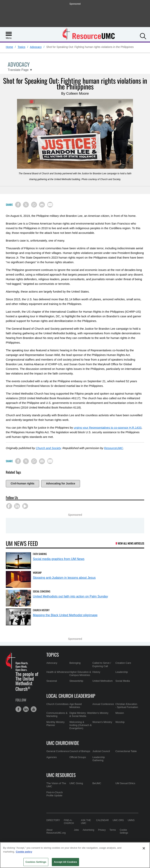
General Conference (58, 751)
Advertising (88, 830)
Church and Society (48, 448)
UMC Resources (61, 775)
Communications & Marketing (57, 714)
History (96, 672)
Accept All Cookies (66, 862)
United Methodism (103, 681)
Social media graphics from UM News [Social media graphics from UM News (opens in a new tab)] (59, 559)
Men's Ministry (100, 713)
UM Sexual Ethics (125, 783)
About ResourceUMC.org (56, 831)
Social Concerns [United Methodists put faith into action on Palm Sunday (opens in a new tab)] (42, 591)
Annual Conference (103, 704)
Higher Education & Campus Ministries (80, 674)
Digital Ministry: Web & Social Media (81, 714)
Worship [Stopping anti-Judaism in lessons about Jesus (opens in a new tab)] (37, 573)
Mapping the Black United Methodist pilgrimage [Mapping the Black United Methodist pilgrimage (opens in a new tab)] (65, 615)
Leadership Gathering (99, 759)
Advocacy (36, 47)
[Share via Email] (50, 205)
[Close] (144, 848)
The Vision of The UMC (56, 785)
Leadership (122, 672)
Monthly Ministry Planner (55, 724)
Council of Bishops (80, 751)
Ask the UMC (86, 822)
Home (9, 47)
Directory (53, 820)
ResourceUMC (113, 448)
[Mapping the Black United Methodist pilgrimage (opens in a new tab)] (18, 617)
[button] (143, 36)
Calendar (102, 820)
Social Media (123, 681)
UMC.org (118, 820)
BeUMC (97, 783)
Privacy (102, 830)
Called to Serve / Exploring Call (102, 664)
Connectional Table (126, 751)
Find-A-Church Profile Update (55, 794)
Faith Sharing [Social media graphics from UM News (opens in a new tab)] (40, 554)
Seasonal (52, 681)
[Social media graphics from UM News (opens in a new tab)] (18, 561)
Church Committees (58, 704)
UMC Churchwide (63, 743)
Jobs (76, 830)
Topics (21, 47)
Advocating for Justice (61, 483)
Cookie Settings (124, 831)
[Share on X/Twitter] (26, 205)
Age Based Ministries (76, 706)
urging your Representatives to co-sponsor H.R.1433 (107, 428)
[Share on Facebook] (18, 205)
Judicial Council (101, 751)
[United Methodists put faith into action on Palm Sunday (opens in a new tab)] (18, 598)
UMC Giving (76, 783)
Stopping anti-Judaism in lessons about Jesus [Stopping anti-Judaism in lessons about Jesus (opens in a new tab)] (64, 578)
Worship (120, 722)
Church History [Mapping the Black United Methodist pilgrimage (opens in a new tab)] (41, 610)
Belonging (75, 663)
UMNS (131, 820)
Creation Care (123, 663)
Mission (120, 713)
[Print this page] (42, 205)
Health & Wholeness (58, 672)
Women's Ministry (102, 722)
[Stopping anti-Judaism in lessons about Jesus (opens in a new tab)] (18, 579)
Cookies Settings (36, 862)
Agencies (52, 757)
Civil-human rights (23, 483)
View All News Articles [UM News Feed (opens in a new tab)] (131, 543)
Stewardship (76, 681)
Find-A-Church (69, 822)
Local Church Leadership (71, 696)
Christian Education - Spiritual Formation (127, 706)
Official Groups (78, 757)
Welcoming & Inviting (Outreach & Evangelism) (81, 725)
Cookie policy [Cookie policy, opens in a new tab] (24, 852)
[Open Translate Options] (20, 70)
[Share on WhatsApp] (34, 205)
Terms (113, 830)
